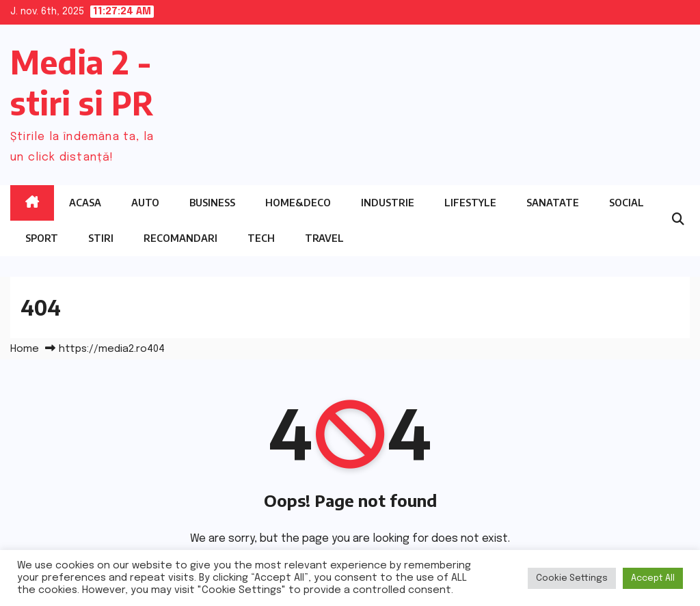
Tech (261, 238)
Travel (324, 238)
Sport (42, 238)
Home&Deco (298, 203)
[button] (678, 220)
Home (25, 349)
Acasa (85, 203)
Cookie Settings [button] (572, 578)
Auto (145, 203)
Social (627, 203)
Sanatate (553, 203)
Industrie (388, 203)
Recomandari (180, 238)
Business (212, 203)
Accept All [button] (653, 578)
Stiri (101, 238)
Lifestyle (470, 203)
